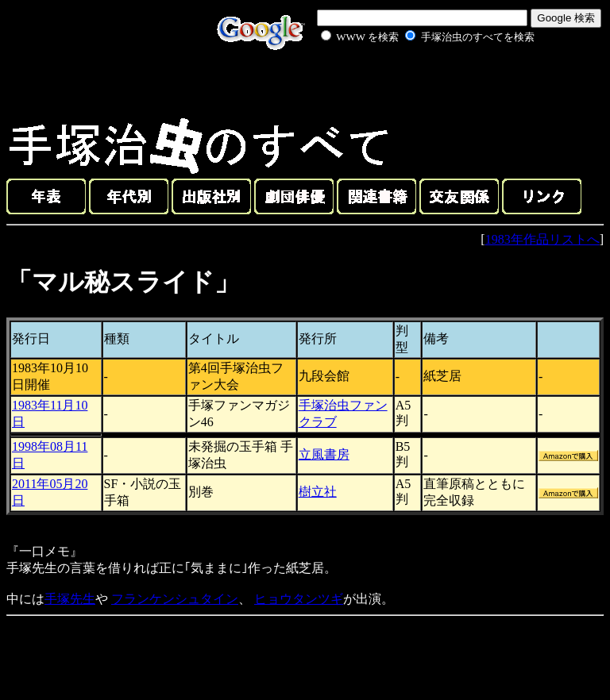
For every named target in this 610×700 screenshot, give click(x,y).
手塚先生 (70, 599)
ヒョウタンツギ (299, 599)
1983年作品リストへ (542, 239)
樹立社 (318, 492)
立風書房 (324, 454)
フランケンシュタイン (175, 599)
